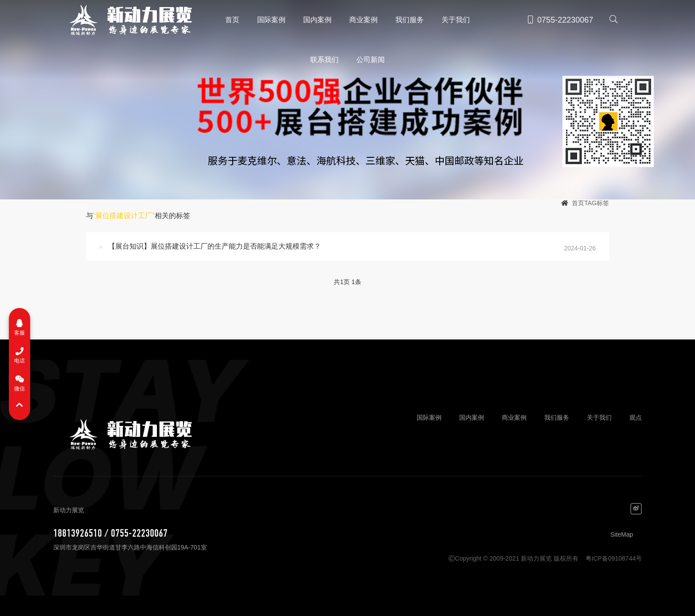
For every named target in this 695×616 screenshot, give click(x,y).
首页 (232, 20)
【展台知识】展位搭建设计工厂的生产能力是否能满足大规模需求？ (215, 246)
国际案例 (271, 20)
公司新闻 (371, 60)
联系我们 (324, 60)
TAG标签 (597, 203)
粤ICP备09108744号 (614, 558)
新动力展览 (127, 20)
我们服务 (410, 20)
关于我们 (456, 20)
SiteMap (622, 534)
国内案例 (317, 20)
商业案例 (363, 20)
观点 (636, 417)
